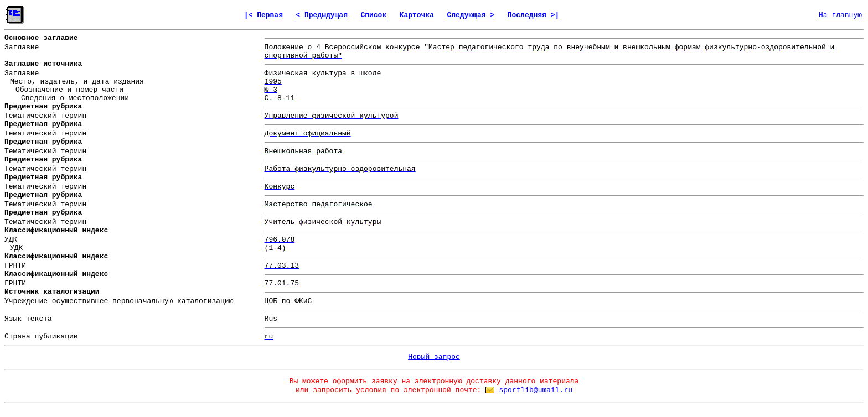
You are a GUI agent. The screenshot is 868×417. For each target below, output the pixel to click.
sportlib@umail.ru (536, 390)
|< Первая (263, 15)
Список (373, 15)
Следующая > (471, 15)
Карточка (417, 15)
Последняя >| (534, 15)
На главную (840, 15)
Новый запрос (434, 357)
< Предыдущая (322, 15)
